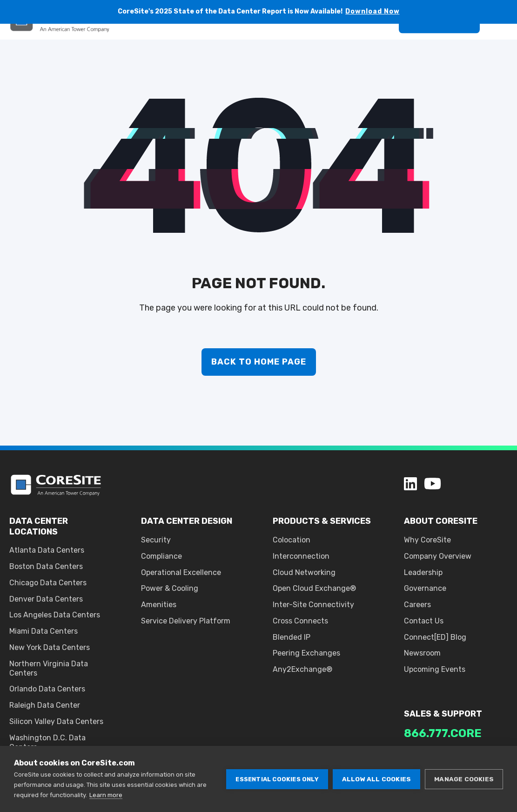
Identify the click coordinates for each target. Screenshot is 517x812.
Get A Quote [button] (439, 43)
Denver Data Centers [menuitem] (46, 599)
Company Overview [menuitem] (438, 556)
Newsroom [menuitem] (422, 653)
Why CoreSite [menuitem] (427, 540)
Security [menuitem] (156, 540)
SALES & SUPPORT (443, 714)
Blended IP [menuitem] (292, 637)
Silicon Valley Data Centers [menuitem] (56, 721)
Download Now (373, 11)
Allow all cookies (376, 779)
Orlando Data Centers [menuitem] (47, 689)
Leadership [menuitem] (423, 572)
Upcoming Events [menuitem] (435, 669)
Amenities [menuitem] (159, 605)
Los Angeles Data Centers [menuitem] (55, 615)
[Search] (380, 43)
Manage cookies (464, 779)
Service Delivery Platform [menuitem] (186, 621)
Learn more (106, 795)
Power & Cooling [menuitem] (170, 588)
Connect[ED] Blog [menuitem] (435, 637)
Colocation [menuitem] (292, 540)
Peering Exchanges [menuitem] (306, 653)
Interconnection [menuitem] (301, 556)
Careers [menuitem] (417, 605)
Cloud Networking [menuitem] (304, 572)
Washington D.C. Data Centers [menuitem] (47, 742)
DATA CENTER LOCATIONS (39, 526)
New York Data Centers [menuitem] (50, 647)
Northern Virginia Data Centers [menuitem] (49, 668)
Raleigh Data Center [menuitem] (45, 705)
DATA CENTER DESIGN (187, 521)
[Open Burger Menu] (503, 44)
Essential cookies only (277, 779)
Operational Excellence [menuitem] (181, 572)
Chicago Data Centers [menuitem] (48, 583)
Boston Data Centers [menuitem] (46, 566)
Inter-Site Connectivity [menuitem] (313, 605)
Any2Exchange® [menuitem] (302, 669)
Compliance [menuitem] (161, 556)
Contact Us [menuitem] (424, 621)
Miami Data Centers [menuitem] (44, 631)
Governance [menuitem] (425, 588)
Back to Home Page (259, 362)
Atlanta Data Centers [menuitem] (47, 550)
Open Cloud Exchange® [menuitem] (314, 588)
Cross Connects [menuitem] (300, 621)
